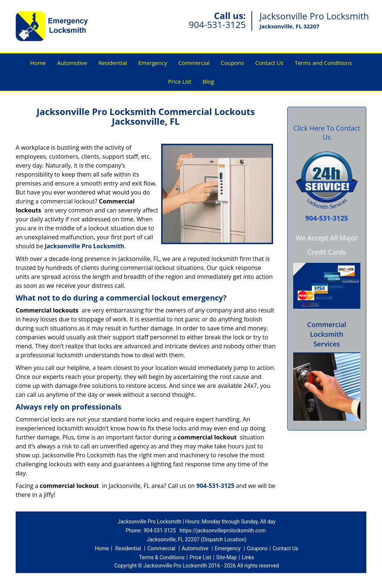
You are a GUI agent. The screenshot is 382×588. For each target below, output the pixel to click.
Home (38, 63)
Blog (208, 81)
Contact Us (269, 63)
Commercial (194, 63)
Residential (113, 63)
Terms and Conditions (323, 63)
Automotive (72, 63)
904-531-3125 (217, 24)
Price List (180, 81)
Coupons (232, 63)
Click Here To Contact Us (327, 133)
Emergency (153, 63)
